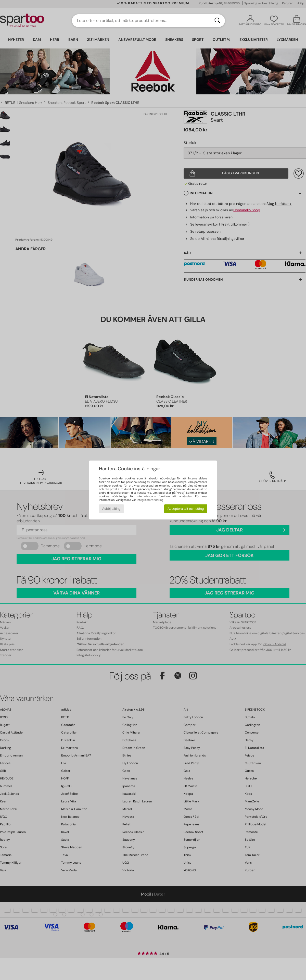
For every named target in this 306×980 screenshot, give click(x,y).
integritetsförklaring (150, 500)
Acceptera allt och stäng (186, 509)
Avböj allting (111, 509)
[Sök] (217, 21)
